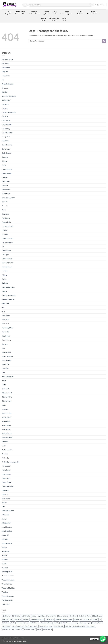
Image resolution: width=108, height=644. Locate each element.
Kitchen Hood (7, 393)
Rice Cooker (6, 498)
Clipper (4, 161)
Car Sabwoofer (7, 133)
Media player (6, 417)
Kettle (4, 385)
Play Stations (6, 474)
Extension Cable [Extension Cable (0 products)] (7, 619)
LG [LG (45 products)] (100, 619)
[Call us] (103, 5)
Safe (3, 507)
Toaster (4, 555)
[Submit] (91, 5)
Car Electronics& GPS (55, 19)
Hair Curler (6, 316)
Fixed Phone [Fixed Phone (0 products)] (18, 619)
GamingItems (44, 19)
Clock (4, 165)
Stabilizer (5, 539)
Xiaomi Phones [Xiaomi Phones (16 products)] (47, 630)
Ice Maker (5, 368)
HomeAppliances (81, 13)
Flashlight (5, 255)
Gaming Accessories (9, 295)
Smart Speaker (7, 527)
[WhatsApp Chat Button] (103, 639)
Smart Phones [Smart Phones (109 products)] (43, 626)
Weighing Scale (7, 600)
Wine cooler (6, 604)
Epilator (4, 230)
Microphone (6, 425)
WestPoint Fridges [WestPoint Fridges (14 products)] (30, 630)
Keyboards (6, 389)
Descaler (5, 185)
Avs (3, 80)
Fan (3, 246)
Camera (4, 108)
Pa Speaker (6, 458)
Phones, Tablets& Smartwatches (21, 13)
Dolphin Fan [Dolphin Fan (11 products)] (73, 616)
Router (4, 502)
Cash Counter (7, 153)
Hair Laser (5, 324)
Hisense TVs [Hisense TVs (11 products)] (78, 619)
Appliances (6, 76)
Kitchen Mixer (7, 397)
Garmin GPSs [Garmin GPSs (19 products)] (50, 619)
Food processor (7, 263)
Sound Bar (5, 535)
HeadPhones (6, 340)
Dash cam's (6, 181)
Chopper (5, 157)
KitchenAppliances (47, 13)
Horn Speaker (7, 360)
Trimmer (5, 559)
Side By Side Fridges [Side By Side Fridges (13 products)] (31, 626)
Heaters (4, 344)
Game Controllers (8, 287)
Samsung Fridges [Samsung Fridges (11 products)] (85, 623)
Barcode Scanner (8, 84)
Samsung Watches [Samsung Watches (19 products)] (18, 626)
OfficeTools (65, 19)
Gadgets (5, 283)
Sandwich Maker (8, 511)
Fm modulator (7, 259)
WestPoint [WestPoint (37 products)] (19, 630)
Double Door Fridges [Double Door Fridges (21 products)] (85, 616)
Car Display (6, 129)
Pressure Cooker (8, 486)
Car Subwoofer (7, 145)
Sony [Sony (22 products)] (51, 626)
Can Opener (6, 120)
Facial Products (7, 242)
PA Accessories (7, 450)
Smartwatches (7, 531)
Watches (5, 592)
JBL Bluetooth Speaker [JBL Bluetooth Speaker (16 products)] (90, 619)
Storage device (7, 543)
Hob (3, 348)
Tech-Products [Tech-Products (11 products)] (91, 626)
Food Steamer (7, 267)
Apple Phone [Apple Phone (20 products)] (41, 616)
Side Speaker (6, 523)
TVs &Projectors (9, 13)
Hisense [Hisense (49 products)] (58, 619)
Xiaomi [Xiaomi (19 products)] (39, 630)
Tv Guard (5, 568)
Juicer (4, 381)
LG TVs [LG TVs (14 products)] (13, 623)
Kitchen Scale (6, 401)
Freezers (5, 271)
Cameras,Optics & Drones (35, 13)
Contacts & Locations (16, 638)
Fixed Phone (6, 250)
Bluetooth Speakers (9, 96)
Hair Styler (5, 332)
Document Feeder (8, 198)
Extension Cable (7, 238)
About (4, 638)
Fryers (4, 279)
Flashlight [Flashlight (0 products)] (26, 619)
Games (4, 291)
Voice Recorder (7, 584)
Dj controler (6, 194)
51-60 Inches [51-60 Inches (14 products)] (16, 616)
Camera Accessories (9, 112)
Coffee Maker (7, 173)
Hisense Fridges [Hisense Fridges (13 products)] (67, 619)
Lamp (4, 405)
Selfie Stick (5, 515)
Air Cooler (5, 63)
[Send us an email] (101, 5)
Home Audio (6, 352)
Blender (4, 92)
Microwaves (6, 429)
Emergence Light (8, 226)
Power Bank (6, 478)
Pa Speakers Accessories (10, 462)
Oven (4, 446)
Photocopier (6, 466)
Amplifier (5, 72)
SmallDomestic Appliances (68, 13)
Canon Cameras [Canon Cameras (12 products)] (63, 616)
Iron (3, 372)
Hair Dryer (5, 320)
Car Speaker (6, 137)
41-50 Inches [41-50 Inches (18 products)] (6, 616)
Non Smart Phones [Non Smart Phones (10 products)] (46, 623)
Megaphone (6, 421)
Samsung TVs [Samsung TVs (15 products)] (6, 626)
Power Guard (6, 482)
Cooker (4, 177)
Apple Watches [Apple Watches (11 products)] (52, 616)
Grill (3, 311)
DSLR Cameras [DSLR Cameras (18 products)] (98, 616)
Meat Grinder (7, 413)
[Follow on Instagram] (98, 5)
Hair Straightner (7, 328)
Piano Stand (6, 470)
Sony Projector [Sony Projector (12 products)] (59, 626)
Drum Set (5, 206)
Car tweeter (6, 149)
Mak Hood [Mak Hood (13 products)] (20, 623)
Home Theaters (7, 356)
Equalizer (5, 234)
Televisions (6, 551)
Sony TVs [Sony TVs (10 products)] (68, 626)
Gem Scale (5, 303)
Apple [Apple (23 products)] (34, 616)
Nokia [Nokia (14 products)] (27, 623)
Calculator (5, 104)
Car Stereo (5, 141)
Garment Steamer (8, 299)
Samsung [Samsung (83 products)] (75, 623)
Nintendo (5, 441)
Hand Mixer (6, 336)
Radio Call (5, 494)
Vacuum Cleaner (8, 576)
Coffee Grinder (7, 169)
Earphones (5, 214)
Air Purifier (6, 68)
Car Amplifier (6, 124)
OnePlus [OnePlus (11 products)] (56, 623)
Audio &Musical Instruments (94, 13)
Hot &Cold (56, 13)
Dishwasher (6, 190)
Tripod (4, 563)
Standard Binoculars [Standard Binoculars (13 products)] (79, 626)
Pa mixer (5, 454)
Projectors (5, 490)
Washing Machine (8, 588)
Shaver (4, 519)
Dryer (4, 210)
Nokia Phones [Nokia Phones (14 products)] (35, 623)
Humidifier (5, 364)
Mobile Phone (7, 433)
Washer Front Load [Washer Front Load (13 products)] (8, 630)
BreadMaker (6, 100)
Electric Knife (6, 222)
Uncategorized (7, 572)
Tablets (4, 547)
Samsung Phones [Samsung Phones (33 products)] (97, 623)
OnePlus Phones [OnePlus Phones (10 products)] (66, 623)
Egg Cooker (6, 218)
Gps (3, 307)
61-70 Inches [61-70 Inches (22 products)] (26, 616)
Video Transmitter (8, 580)
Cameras (5, 116)
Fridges (4, 275)
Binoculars (5, 88)
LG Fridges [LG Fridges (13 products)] (5, 623)
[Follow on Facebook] (95, 5)
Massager (5, 409)
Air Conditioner (7, 59)
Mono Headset (7, 437)
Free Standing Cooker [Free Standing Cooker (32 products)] (37, 619)
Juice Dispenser (7, 377)
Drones (4, 202)
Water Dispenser (8, 596)
